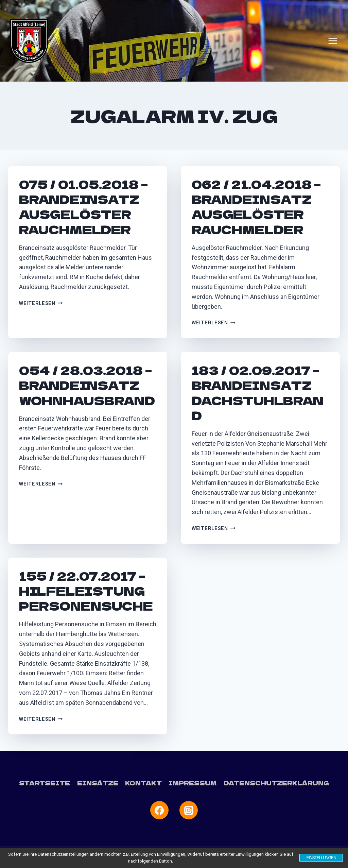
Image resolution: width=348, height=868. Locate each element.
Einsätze (98, 783)
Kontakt (143, 783)
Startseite (45, 783)
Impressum (193, 783)
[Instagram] (189, 810)
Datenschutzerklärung (276, 783)
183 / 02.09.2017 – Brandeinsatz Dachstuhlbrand (258, 393)
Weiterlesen (41, 303)
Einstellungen (321, 858)
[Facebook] (159, 810)
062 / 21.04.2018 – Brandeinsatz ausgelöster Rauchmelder (256, 207)
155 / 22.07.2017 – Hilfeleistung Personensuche (86, 591)
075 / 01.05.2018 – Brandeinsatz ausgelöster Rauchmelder (83, 207)
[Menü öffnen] (333, 41)
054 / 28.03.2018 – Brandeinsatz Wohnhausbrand (87, 385)
